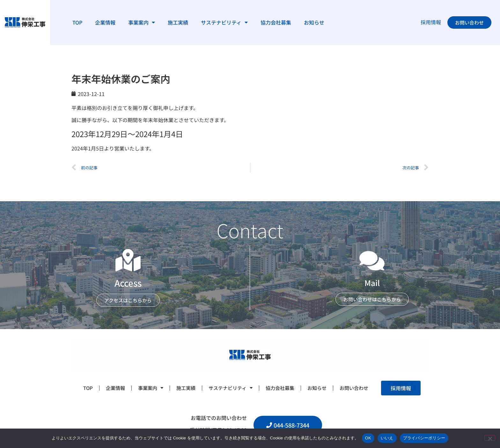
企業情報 (105, 22)
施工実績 (178, 22)
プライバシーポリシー (424, 438)
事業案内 (142, 22)
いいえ (387, 438)
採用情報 (431, 22)
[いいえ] (490, 438)
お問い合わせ (354, 388)
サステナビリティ (224, 22)
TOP (77, 22)
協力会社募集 (276, 22)
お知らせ (314, 22)
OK (368, 438)
